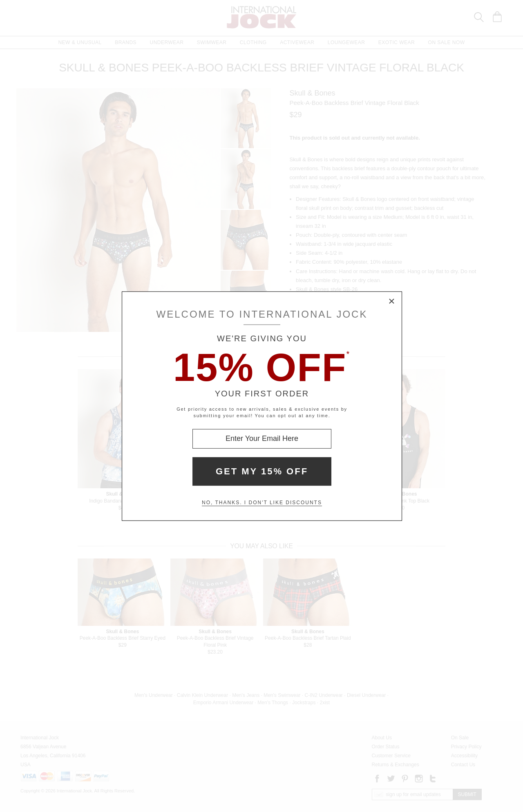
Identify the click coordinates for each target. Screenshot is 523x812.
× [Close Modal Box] (392, 301)
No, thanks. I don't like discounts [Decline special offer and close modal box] (262, 503)
